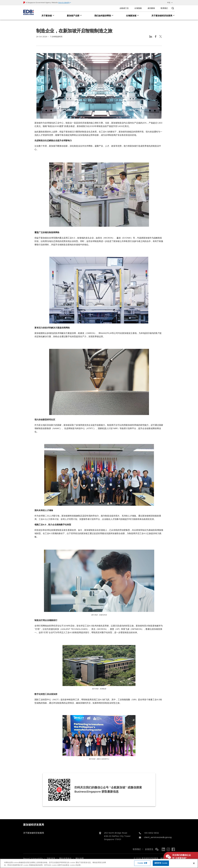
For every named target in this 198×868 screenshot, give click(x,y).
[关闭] (194, 863)
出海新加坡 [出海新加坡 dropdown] (133, 16)
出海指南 (138, 8)
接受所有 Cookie (161, 863)
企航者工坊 (124, 8)
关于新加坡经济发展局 (34, 829)
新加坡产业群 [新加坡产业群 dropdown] (74, 16)
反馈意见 (149, 846)
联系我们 (164, 8)
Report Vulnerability (33, 855)
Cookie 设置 (142, 863)
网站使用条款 (65, 855)
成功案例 (151, 8)
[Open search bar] (173, 8)
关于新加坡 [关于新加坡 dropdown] (48, 16)
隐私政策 (51, 855)
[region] (99, 863)
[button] (65, 3)
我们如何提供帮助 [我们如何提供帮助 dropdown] (104, 16)
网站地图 (80, 855)
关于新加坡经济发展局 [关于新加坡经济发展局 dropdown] (163, 16)
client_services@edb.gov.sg (158, 834)
